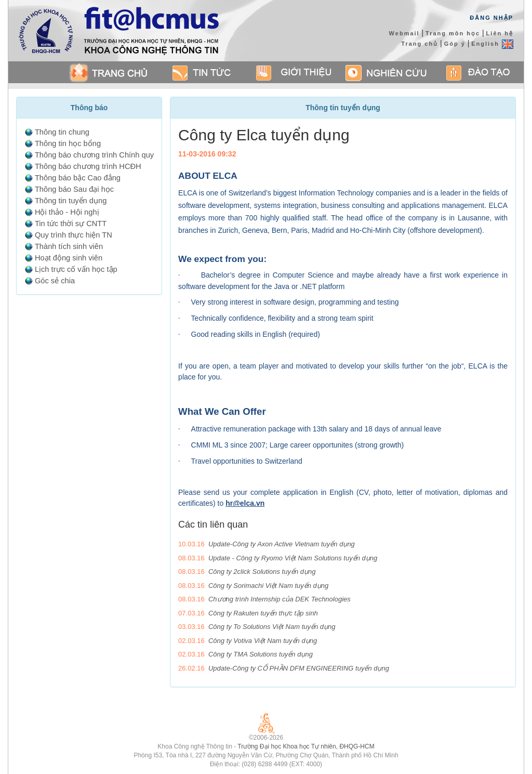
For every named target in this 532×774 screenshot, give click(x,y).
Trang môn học (453, 33)
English (492, 44)
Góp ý (455, 44)
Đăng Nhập (491, 18)
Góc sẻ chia (55, 281)
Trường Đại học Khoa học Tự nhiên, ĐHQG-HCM (306, 746)
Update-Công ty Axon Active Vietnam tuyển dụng (282, 544)
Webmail (404, 33)
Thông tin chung (62, 132)
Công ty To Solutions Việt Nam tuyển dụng (272, 627)
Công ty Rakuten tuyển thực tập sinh (263, 613)
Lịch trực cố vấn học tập (76, 269)
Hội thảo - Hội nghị (67, 212)
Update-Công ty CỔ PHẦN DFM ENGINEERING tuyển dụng (299, 668)
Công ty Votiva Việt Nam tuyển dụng (263, 641)
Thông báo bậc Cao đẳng (78, 178)
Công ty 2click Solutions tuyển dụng (262, 572)
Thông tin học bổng (68, 143)
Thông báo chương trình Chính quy (94, 155)
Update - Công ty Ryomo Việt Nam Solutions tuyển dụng (293, 558)
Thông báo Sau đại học (74, 189)
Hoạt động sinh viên (69, 258)
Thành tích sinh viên (69, 246)
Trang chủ (420, 44)
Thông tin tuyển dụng (71, 201)
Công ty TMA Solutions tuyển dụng (261, 654)
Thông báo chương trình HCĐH (88, 166)
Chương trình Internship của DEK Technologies (280, 599)
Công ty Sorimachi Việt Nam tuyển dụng (268, 586)
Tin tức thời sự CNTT (71, 224)
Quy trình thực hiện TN (74, 235)
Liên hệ (500, 33)
